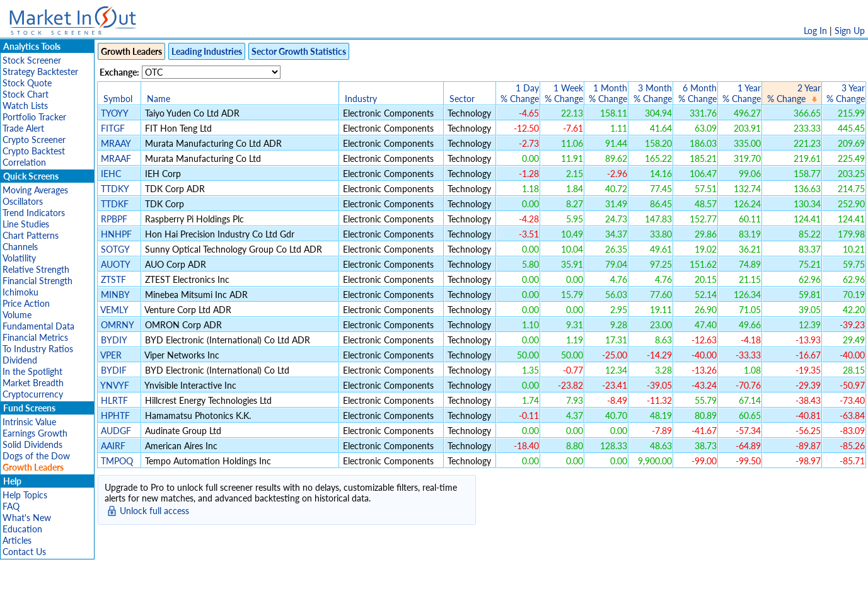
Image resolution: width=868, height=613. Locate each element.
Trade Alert (23, 128)
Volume (17, 315)
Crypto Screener (34, 140)
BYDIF (114, 370)
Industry (361, 99)
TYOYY (114, 113)
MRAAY (116, 143)
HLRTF (114, 400)
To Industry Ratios (38, 349)
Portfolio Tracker (34, 117)
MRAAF (116, 158)
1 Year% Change (742, 93)
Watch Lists (25, 106)
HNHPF (116, 234)
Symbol (118, 99)
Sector (462, 99)
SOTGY (115, 249)
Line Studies (26, 224)
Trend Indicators (34, 213)
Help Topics (25, 495)
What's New (27, 518)
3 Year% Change (846, 93)
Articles (17, 540)
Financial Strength (38, 281)
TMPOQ (117, 461)
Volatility (19, 258)
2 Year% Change (794, 93)
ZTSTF (113, 279)
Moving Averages (35, 190)
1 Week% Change (564, 93)
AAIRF (113, 446)
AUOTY (115, 264)
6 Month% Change (697, 93)
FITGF (113, 128)
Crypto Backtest (34, 151)
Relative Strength (36, 269)
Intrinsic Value (29, 422)
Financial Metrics (35, 337)
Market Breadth (33, 383)
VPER (111, 355)
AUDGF (116, 431)
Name (159, 99)
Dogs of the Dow (36, 456)
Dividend (20, 360)
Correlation (24, 162)
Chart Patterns (31, 235)
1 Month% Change (608, 93)
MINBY (115, 295)
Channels (20, 247)
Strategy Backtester (40, 72)
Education (22, 529)
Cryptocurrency (33, 394)
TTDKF (115, 204)
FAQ (11, 506)
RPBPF (114, 219)
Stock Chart (26, 94)
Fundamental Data (38, 326)
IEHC (111, 174)
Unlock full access (154, 511)
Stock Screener (32, 60)
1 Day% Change (520, 93)
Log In (815, 31)
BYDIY (114, 340)
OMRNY (117, 325)
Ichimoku (20, 292)
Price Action (26, 303)
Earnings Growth (35, 433)
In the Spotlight (32, 371)
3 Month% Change (653, 93)
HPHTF (115, 415)
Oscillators (23, 201)
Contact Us (24, 552)
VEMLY (114, 310)
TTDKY (115, 189)
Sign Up (850, 31)
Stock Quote (27, 83)
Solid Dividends (32, 444)
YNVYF (115, 385)
